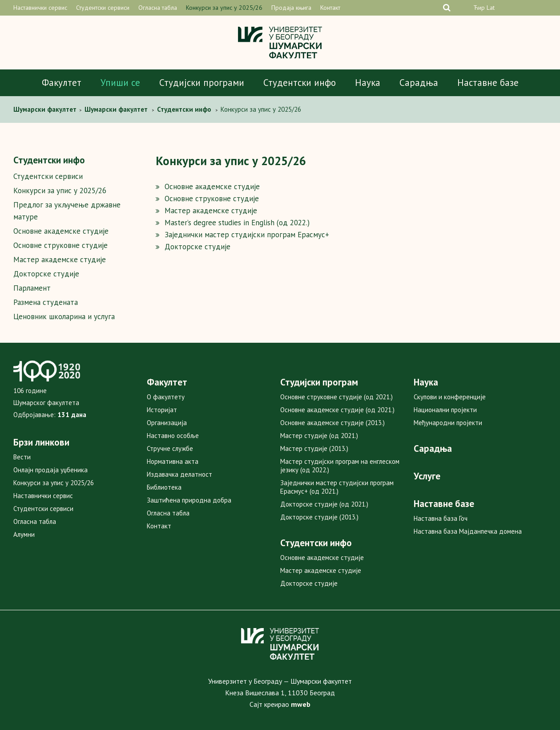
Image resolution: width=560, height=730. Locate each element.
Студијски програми (202, 83)
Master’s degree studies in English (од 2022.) (237, 223)
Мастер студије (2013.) (314, 448)
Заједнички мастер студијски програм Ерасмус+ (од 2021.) (337, 487)
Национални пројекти (445, 410)
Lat (491, 8)
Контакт (330, 8)
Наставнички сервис (40, 8)
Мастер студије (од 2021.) (319, 436)
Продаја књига (291, 8)
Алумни (24, 534)
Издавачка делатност (179, 474)
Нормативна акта (173, 461)
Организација (167, 423)
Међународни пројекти (448, 423)
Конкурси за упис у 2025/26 (224, 8)
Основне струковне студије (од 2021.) (336, 397)
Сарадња (419, 83)
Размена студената (46, 302)
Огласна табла (158, 8)
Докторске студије (46, 274)
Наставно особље (173, 436)
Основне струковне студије (60, 245)
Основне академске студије (61, 231)
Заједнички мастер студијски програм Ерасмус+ (247, 235)
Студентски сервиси (103, 8)
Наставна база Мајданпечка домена (468, 531)
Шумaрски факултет (46, 109)
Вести (22, 457)
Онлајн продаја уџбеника (50, 470)
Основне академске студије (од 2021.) (337, 410)
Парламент (32, 288)
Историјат (162, 410)
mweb (301, 704)
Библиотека (164, 487)
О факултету (166, 397)
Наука (368, 83)
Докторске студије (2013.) (319, 517)
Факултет (62, 83)
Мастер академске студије (60, 260)
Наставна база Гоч (441, 518)
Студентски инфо (300, 83)
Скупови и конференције (450, 397)
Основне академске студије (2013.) (332, 423)
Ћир (479, 8)
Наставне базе (488, 83)
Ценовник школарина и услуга (64, 316)
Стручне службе (170, 448)
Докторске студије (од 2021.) (324, 504)
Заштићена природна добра (189, 500)
